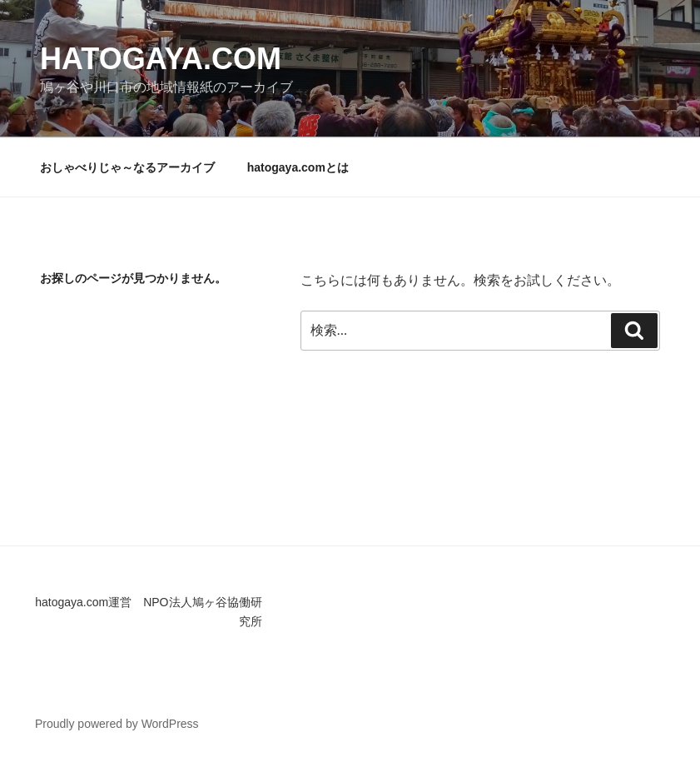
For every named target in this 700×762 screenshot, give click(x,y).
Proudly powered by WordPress (117, 724)
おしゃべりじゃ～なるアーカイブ (127, 167)
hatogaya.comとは (298, 167)
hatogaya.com (161, 59)
